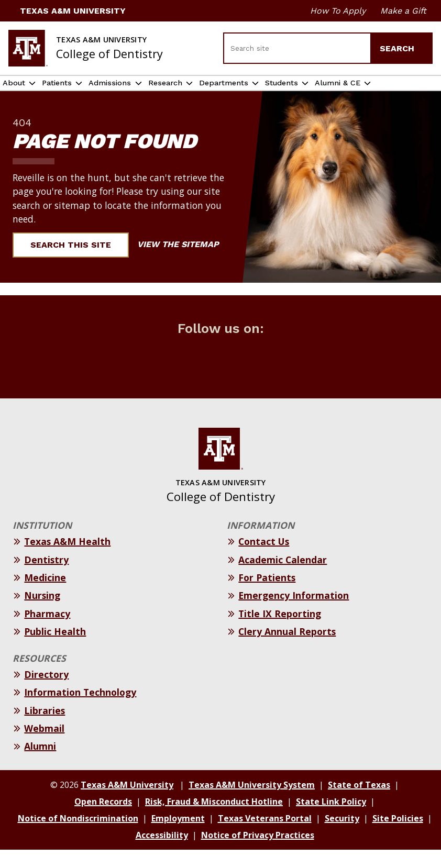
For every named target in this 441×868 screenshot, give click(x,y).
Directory (46, 693)
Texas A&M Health (67, 560)
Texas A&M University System (252, 803)
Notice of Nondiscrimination (78, 837)
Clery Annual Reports (287, 650)
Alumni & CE (409, 92)
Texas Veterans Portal (265, 837)
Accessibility (162, 853)
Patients (74, 92)
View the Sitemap (184, 263)
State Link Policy (331, 820)
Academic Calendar (283, 578)
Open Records (103, 820)
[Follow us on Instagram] (220, 375)
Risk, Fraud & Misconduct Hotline (214, 820)
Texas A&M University (67, 11)
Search (402, 48)
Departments (279, 92)
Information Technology (80, 710)
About (19, 92)
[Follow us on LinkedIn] (250, 375)
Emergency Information (294, 614)
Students (350, 92)
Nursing (42, 614)
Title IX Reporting (280, 632)
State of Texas (359, 803)
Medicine (45, 596)
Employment (178, 837)
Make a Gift (403, 11)
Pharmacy (47, 632)
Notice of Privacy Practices (258, 853)
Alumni (40, 764)
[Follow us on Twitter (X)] (191, 375)
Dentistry (46, 578)
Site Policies (398, 837)
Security (342, 837)
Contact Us (264, 560)
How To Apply (338, 11)
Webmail (44, 747)
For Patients (267, 596)
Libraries (45, 729)
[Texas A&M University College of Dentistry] (86, 48)
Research (207, 92)
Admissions (140, 92)
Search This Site (77, 263)
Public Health (55, 650)
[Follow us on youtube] (279, 375)
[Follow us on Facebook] (162, 375)
